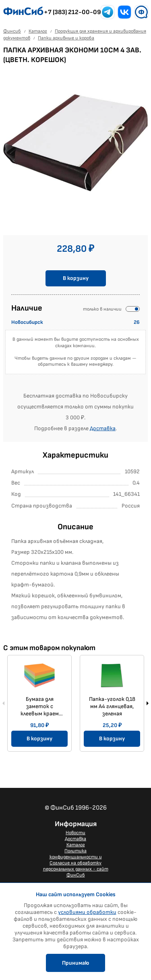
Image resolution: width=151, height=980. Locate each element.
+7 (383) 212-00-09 (72, 12)
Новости (75, 833)
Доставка (103, 428)
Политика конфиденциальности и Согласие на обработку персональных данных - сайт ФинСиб (76, 863)
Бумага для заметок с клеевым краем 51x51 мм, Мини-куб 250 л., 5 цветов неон (39, 707)
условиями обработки (87, 912)
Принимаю (75, 963)
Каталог (76, 845)
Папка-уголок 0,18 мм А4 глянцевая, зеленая (112, 706)
